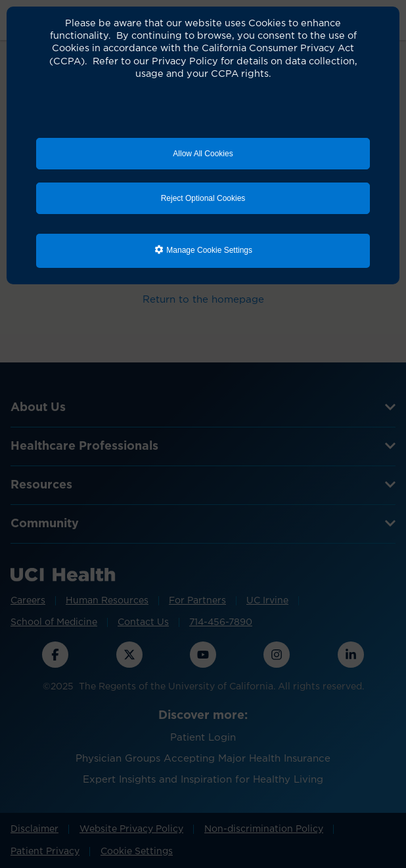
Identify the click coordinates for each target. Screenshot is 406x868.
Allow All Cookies (203, 154)
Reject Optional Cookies (203, 198)
